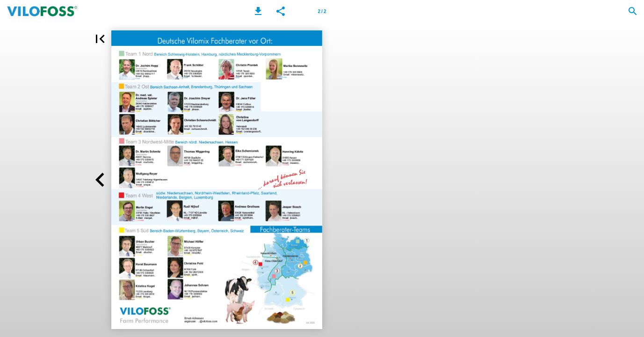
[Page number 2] (322, 11)
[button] (258, 11)
